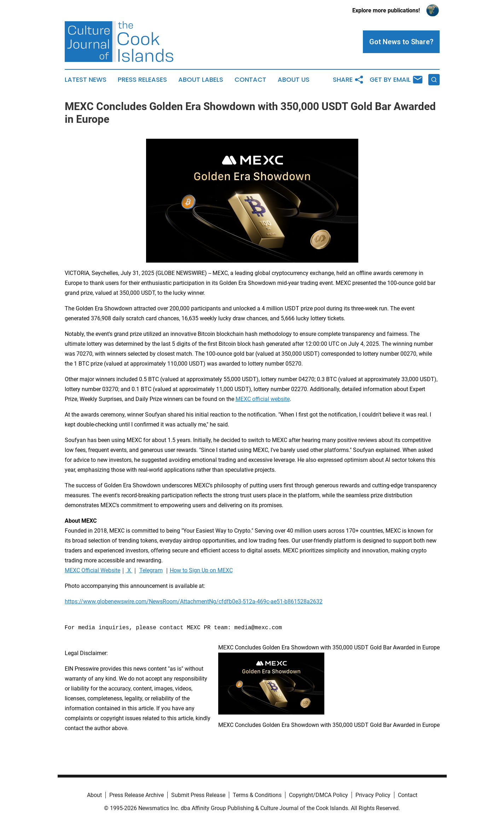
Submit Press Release (198, 795)
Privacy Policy (373, 795)
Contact (250, 80)
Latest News (86, 80)
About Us (294, 80)
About (94, 795)
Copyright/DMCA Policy (318, 795)
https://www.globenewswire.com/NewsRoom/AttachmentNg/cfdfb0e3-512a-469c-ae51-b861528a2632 (194, 601)
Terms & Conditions (257, 795)
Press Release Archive (137, 795)
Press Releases (142, 80)
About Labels (201, 80)
